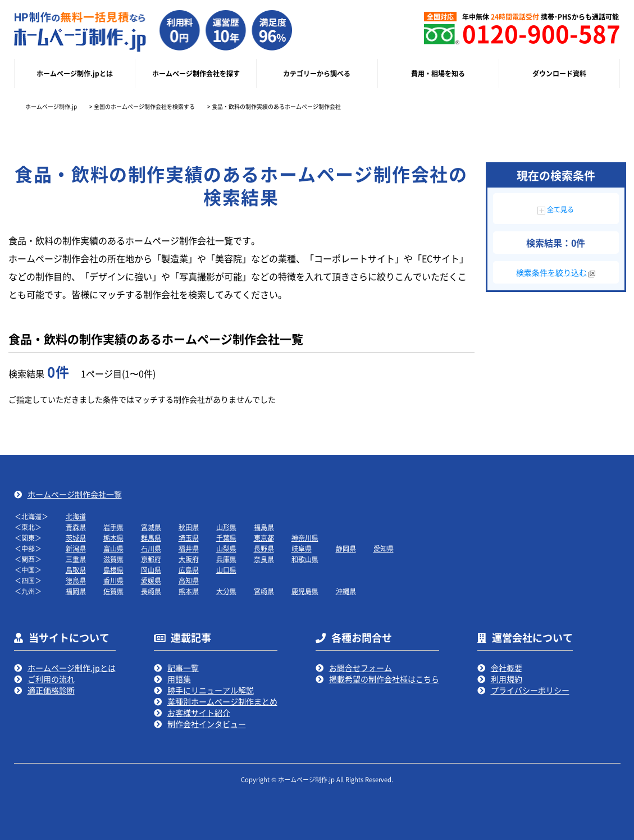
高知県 (189, 580)
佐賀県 (113, 591)
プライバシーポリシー (530, 690)
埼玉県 (189, 538)
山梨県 (226, 548)
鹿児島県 (305, 591)
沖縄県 (346, 591)
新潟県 (76, 548)
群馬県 (151, 538)
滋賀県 (113, 559)
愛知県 (384, 548)
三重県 (76, 559)
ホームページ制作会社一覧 (75, 494)
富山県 (113, 548)
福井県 (189, 548)
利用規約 (507, 679)
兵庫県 (226, 559)
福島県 (264, 527)
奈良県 (264, 559)
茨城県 (76, 538)
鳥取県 (76, 570)
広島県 (189, 570)
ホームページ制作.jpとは (72, 668)
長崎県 (151, 591)
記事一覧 (183, 668)
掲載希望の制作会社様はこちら (384, 679)
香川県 (113, 580)
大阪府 (189, 559)
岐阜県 (302, 548)
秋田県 (189, 527)
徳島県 (76, 580)
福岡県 (76, 591)
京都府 (151, 559)
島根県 (113, 570)
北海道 (76, 516)
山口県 (226, 570)
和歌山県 (305, 559)
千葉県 (226, 538)
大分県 (226, 591)
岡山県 (151, 570)
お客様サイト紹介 (199, 713)
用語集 (179, 679)
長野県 (264, 548)
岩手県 (113, 527)
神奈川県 (305, 538)
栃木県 (113, 538)
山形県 (226, 527)
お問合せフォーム (361, 668)
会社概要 (507, 668)
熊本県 (189, 591)
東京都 (264, 538)
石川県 (151, 548)
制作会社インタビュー (207, 724)
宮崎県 (264, 591)
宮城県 (151, 527)
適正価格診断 (51, 690)
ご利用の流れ (51, 679)
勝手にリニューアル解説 (211, 690)
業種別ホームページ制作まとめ (222, 701)
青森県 (76, 527)
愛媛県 (151, 580)
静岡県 (346, 548)
